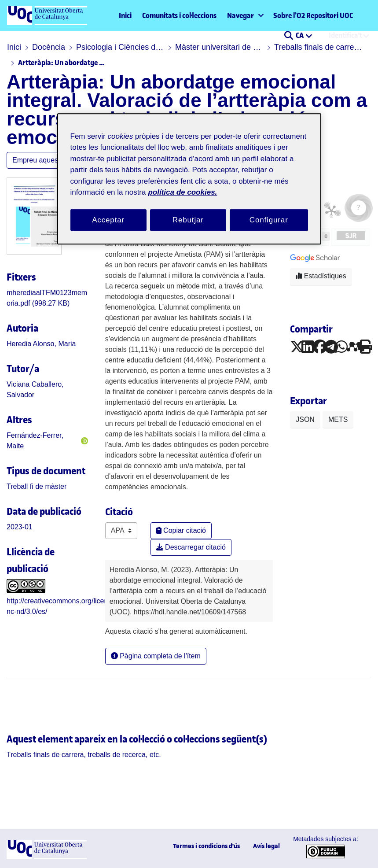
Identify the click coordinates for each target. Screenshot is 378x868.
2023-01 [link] (20, 527)
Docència (49, 47)
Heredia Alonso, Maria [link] (41, 344)
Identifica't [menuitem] (345, 35)
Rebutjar (188, 220)
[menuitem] (245, 15)
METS (338, 419)
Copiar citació (181, 530)
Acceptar (108, 220)
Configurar (269, 220)
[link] (37, 486)
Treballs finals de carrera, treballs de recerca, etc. (318, 47)
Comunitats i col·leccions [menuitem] (179, 15)
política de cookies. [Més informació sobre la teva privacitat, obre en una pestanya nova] (182, 192)
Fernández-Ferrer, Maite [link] (35, 441)
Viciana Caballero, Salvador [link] (35, 390)
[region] (189, 179)
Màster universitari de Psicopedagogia (219, 47)
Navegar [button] (240, 15)
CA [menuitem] (300, 35)
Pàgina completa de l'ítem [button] (156, 656)
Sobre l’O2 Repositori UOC (313, 15)
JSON (305, 419)
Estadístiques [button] (321, 276)
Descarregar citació (191, 547)
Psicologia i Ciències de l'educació (120, 47)
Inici (125, 15)
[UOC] (47, 857)
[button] (288, 36)
